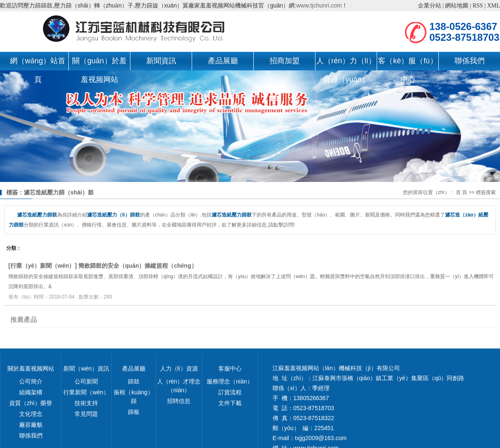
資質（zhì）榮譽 (31, 403)
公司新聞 (86, 381)
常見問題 (86, 414)
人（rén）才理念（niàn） (179, 386)
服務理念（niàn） (230, 381)
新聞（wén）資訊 (86, 368)
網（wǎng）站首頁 (38, 63)
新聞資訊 (161, 61)
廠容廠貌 (31, 425)
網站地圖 (457, 6)
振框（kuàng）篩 (133, 397)
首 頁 (461, 192)
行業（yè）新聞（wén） (43, 266)
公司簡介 (31, 381)
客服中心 (230, 368)
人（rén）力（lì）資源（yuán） (346, 63)
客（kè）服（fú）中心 (407, 63)
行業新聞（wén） (86, 392)
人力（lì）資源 (179, 368)
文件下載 (230, 403)
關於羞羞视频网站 (31, 368)
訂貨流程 (230, 392)
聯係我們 (470, 61)
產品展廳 (223, 61)
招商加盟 (285, 61)
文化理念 (31, 414)
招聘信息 (179, 401)
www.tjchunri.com (319, 5)
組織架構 (31, 392)
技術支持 (86, 403)
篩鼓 (134, 381)
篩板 (134, 412)
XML (494, 6)
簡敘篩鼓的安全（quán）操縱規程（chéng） (138, 266)
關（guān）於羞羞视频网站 (99, 63)
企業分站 (430, 6)
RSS (478, 6)
